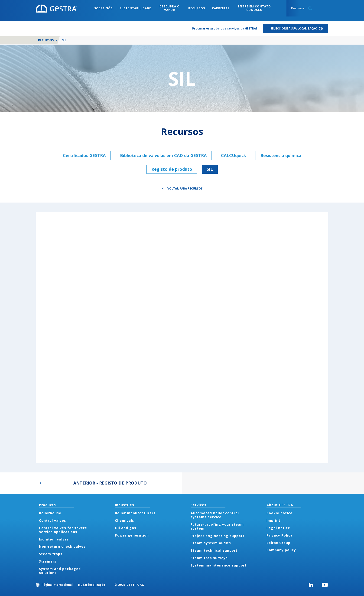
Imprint (273, 520)
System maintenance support (219, 565)
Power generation (132, 535)
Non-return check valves (62, 546)
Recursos (46, 40)
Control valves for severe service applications (63, 530)
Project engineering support (218, 536)
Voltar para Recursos (185, 188)
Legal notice (278, 528)
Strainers (48, 561)
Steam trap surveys (209, 558)
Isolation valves (54, 539)
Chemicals (125, 520)
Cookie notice (279, 513)
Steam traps (51, 554)
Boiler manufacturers (135, 513)
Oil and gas (126, 528)
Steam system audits (211, 543)
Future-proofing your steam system (217, 526)
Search (310, 8)
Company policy (281, 550)
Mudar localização (92, 585)
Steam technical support (214, 550)
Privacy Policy (279, 535)
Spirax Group (278, 543)
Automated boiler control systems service (215, 515)
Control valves (53, 520)
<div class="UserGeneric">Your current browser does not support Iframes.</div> (182, 337)
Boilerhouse (50, 513)
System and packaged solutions (60, 571)
